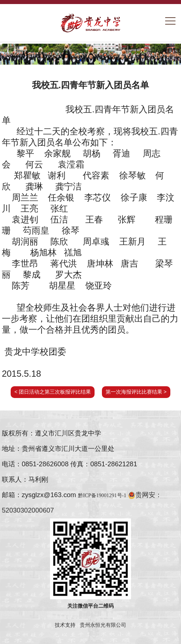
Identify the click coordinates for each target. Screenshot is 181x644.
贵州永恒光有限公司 (103, 625)
